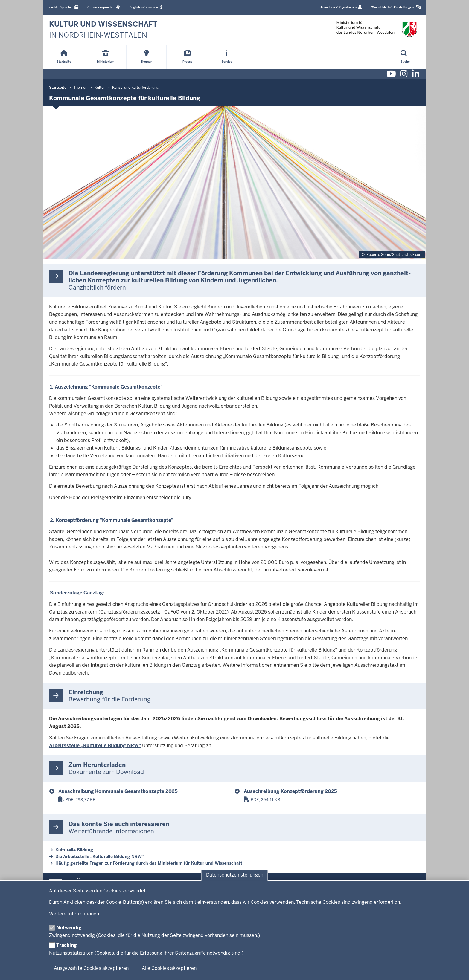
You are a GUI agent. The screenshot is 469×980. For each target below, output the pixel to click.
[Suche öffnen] (405, 57)
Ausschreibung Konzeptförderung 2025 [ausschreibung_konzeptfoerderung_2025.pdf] (290, 791)
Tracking (67, 945)
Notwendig (69, 928)
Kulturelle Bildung (74, 850)
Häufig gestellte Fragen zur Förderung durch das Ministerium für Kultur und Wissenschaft (149, 863)
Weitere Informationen (74, 914)
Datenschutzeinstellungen (235, 875)
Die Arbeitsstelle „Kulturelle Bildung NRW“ (99, 857)
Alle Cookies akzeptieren (169, 968)
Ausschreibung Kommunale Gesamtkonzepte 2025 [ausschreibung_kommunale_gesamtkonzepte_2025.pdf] (118, 791)
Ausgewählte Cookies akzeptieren (91, 968)
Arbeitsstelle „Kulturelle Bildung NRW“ (95, 746)
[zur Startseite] (103, 30)
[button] (396, 7)
